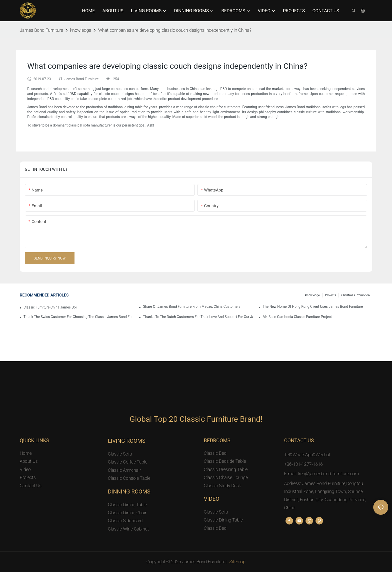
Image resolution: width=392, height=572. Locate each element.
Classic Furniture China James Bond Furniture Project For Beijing (50, 307)
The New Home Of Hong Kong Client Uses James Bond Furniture (313, 306)
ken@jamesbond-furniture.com (328, 474)
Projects (330, 295)
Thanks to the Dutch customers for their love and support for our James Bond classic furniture (198, 317)
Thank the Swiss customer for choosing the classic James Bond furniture (78, 317)
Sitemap (238, 562)
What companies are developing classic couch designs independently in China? (175, 30)
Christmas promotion (355, 295)
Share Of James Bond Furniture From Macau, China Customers (192, 306)
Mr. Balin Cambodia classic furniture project (297, 317)
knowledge (80, 30)
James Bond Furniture (41, 30)
